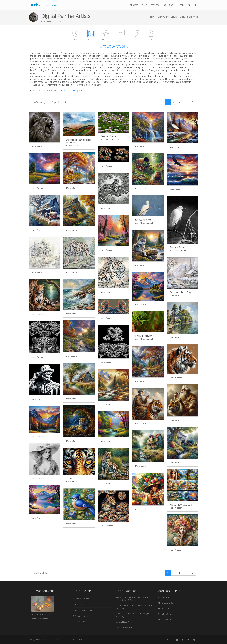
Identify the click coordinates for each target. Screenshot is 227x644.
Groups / (175, 17)
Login (181, 5)
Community (169, 5)
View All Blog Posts (125, 622)
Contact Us (165, 620)
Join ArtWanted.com (84, 610)
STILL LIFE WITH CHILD (40, 614)
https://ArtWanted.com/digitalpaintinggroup (62, 91)
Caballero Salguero (41, 618)
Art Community (82, 616)
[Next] (193, 102)
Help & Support (166, 614)
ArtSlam (57, 640)
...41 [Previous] (186, 102)
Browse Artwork (82, 599)
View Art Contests (124, 628)
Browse (134, 5)
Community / (164, 17)
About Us (164, 608)
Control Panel (81, 622)
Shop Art (79, 605)
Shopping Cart (166, 603)
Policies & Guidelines (81, 640)
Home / (154, 17)
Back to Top (165, 597)
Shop (144, 5)
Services (155, 5)
